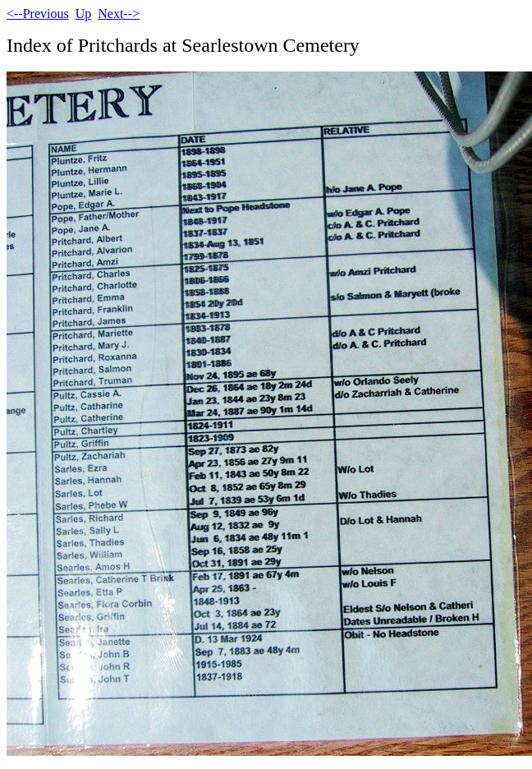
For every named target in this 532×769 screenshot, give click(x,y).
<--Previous (38, 14)
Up (84, 14)
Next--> (119, 14)
